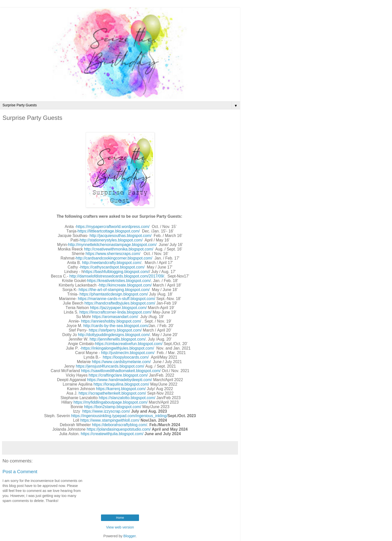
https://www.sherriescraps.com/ (113, 254)
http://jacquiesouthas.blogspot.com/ (120, 236)
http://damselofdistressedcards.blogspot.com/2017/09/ (117, 276)
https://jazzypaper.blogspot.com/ (118, 308)
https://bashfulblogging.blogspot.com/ (116, 272)
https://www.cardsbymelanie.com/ (121, 362)
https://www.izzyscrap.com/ (106, 411)
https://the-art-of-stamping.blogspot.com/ (114, 290)
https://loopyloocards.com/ (126, 357)
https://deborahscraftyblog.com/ (120, 425)
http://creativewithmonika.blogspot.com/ (119, 249)
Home (120, 518)
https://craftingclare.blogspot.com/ (118, 375)
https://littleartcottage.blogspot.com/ (109, 231)
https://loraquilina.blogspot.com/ (121, 384)
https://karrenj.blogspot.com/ (121, 389)
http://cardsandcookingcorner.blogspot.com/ (114, 258)
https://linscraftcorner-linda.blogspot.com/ (116, 312)
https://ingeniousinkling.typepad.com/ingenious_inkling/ (119, 416)
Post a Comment (20, 472)
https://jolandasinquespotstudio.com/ (119, 429)
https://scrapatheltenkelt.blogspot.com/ (112, 393)
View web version (120, 527)
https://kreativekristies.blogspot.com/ (119, 281)
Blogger (130, 536)
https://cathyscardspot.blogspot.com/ (112, 267)
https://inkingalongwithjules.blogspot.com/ (118, 348)
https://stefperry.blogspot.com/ (115, 330)
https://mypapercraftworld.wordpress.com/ (113, 227)
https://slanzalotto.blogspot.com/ (127, 398)
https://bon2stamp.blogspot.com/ (113, 407)
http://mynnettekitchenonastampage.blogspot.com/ (112, 245)
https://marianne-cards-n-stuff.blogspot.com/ (116, 299)
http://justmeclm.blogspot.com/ (128, 353)
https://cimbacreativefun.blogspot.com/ (129, 344)
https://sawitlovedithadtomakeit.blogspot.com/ (121, 371)
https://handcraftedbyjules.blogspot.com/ (120, 303)
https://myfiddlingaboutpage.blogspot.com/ (111, 402)
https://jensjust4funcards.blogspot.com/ (110, 366)
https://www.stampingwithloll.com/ (110, 420)
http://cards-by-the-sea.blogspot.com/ (116, 326)
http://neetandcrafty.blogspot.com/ (112, 263)
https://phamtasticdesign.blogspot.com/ (114, 294)
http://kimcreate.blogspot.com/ (125, 285)
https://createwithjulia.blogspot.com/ (112, 434)
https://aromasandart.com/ (115, 317)
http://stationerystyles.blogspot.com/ (111, 240)
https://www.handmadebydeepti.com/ (119, 380)
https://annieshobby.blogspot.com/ (111, 321)
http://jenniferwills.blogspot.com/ (117, 339)
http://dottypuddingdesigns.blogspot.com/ (114, 335)
